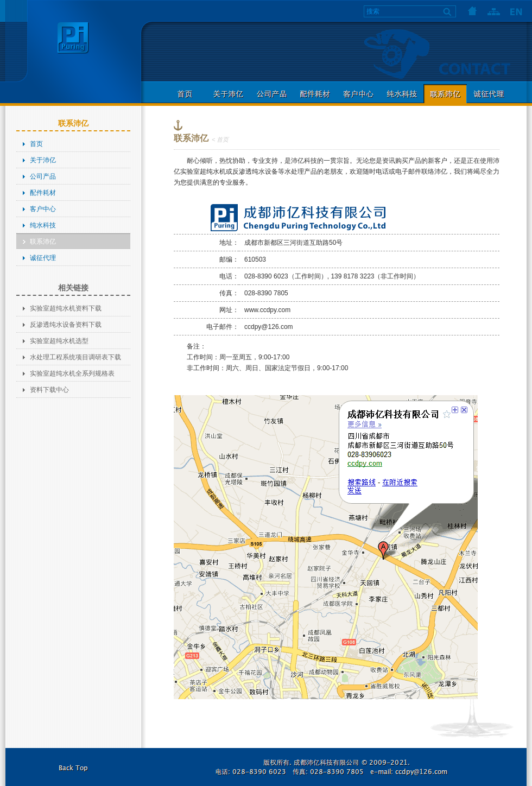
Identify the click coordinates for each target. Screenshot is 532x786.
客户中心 (358, 94)
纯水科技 (402, 94)
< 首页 (220, 140)
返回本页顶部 (73, 767)
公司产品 (271, 94)
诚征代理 (489, 94)
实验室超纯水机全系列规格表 (72, 373)
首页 (472, 11)
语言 (516, 11)
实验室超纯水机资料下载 (66, 308)
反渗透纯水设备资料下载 (66, 325)
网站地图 (494, 11)
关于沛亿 (228, 94)
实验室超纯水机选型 (59, 341)
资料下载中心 (49, 390)
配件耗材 (315, 94)
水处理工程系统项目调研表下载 (75, 357)
